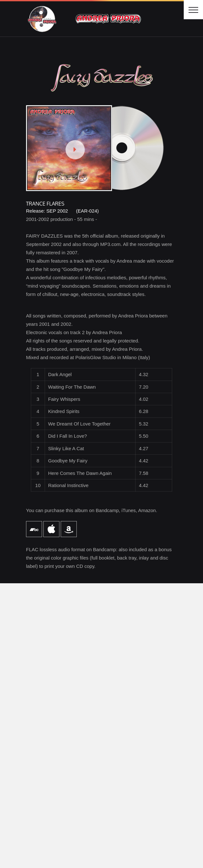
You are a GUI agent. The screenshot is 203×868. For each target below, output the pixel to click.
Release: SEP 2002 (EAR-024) (62, 211)
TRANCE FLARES (45, 204)
